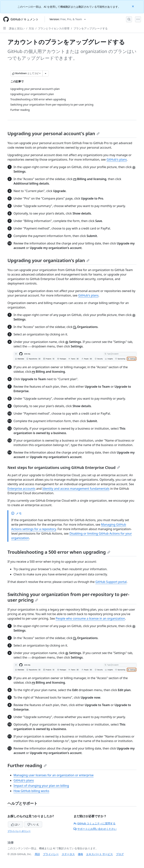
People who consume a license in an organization (90, 618)
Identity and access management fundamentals (76, 489)
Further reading (27, 765)
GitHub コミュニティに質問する (94, 823)
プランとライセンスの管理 (54, 28)
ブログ (120, 854)
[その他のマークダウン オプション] (46, 73)
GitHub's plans (117, 159)
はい (16, 824)
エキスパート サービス (100, 854)
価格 (80, 854)
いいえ (33, 824)
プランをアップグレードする (91, 28)
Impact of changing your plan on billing (41, 786)
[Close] (133, 6)
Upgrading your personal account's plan (54, 133)
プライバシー (51, 854)
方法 (31, 28)
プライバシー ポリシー (19, 831)
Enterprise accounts (21, 489)
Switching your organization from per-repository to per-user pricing (68, 597)
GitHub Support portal (111, 582)
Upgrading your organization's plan (48, 260)
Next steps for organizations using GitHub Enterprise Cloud (64, 468)
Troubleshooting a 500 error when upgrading (59, 552)
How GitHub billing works (31, 791)
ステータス (68, 854)
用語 (37, 854)
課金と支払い (17, 28)
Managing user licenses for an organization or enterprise (54, 775)
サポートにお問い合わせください (95, 829)
